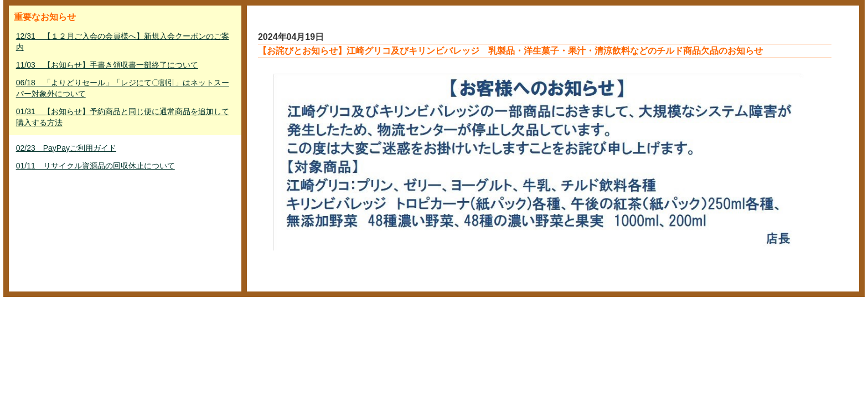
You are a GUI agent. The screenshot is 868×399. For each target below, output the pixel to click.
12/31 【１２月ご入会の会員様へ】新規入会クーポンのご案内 (123, 42)
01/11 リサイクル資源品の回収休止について (95, 166)
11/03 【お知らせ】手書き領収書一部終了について (107, 65)
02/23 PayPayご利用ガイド (66, 148)
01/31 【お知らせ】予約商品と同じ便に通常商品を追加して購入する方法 (123, 117)
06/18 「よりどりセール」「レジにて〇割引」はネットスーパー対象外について (123, 88)
